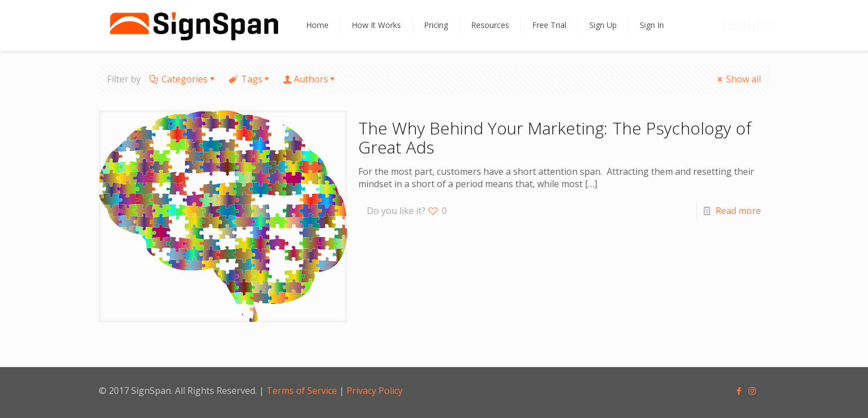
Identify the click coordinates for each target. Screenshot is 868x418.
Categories (184, 79)
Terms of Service (302, 391)
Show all (738, 79)
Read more (738, 211)
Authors (311, 79)
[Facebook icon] (740, 391)
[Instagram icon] (753, 391)
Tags (250, 79)
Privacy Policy (375, 391)
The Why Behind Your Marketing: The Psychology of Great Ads (555, 138)
